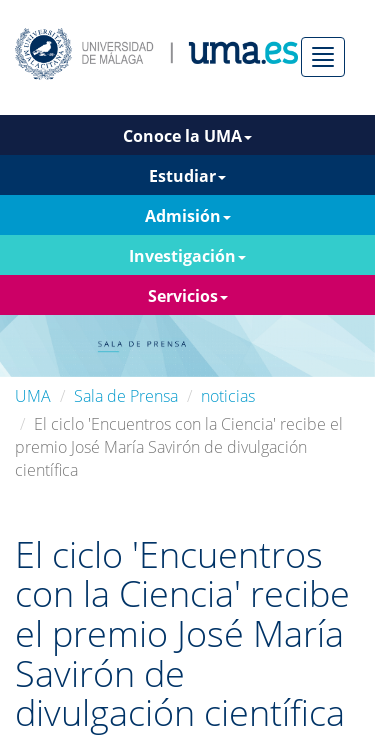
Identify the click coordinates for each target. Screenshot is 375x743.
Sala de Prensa (126, 396)
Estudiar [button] (187, 176)
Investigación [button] (187, 256)
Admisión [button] (188, 216)
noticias (228, 396)
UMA (33, 396)
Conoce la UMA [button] (187, 136)
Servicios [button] (188, 296)
